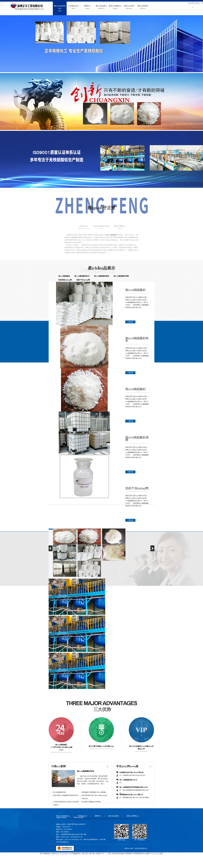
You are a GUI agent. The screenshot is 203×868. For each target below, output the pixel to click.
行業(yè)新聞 (59, 766)
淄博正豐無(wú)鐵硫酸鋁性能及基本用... (66, 795)
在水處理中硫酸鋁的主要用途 (91, 802)
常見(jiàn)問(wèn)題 (127, 766)
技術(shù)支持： (130, 848)
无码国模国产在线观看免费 (133, 854)
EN (193, 7)
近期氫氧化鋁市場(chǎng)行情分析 (132, 772)
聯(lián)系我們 (79, 818)
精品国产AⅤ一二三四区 (104, 854)
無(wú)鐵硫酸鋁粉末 (82, 276)
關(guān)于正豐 (101, 208)
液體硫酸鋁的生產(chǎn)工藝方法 (131, 795)
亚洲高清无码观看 (118, 854)
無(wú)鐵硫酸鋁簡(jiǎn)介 (128, 780)
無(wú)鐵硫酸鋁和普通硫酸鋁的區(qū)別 (134, 787)
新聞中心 (98, 816)
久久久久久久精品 (157, 854)
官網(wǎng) (121, 840)
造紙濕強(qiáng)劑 (65, 280)
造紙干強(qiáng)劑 (83, 280)
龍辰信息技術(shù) (141, 848)
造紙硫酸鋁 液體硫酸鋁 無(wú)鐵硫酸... (94, 792)
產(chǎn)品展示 (101, 268)
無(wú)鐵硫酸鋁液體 (121, 276)
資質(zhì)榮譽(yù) (133, 816)
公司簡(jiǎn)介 (82, 816)
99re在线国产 (147, 854)
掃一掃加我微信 (140, 840)
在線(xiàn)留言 (61, 818)
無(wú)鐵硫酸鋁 (111, 235)
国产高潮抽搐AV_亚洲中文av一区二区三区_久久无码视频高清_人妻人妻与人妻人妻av (68, 854)
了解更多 (130, 322)
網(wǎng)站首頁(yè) (63, 816)
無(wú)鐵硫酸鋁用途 (85, 771)
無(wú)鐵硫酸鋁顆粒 (102, 276)
